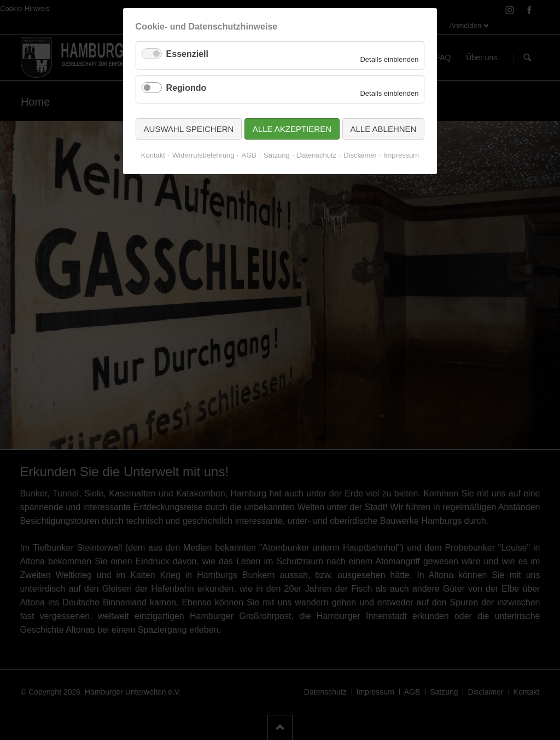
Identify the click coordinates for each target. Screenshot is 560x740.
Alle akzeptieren (292, 129)
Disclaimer (360, 155)
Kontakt (153, 155)
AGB (249, 155)
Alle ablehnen (384, 129)
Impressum (401, 155)
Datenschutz (317, 155)
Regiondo (186, 88)
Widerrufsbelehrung (203, 155)
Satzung (277, 155)
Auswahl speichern (189, 129)
